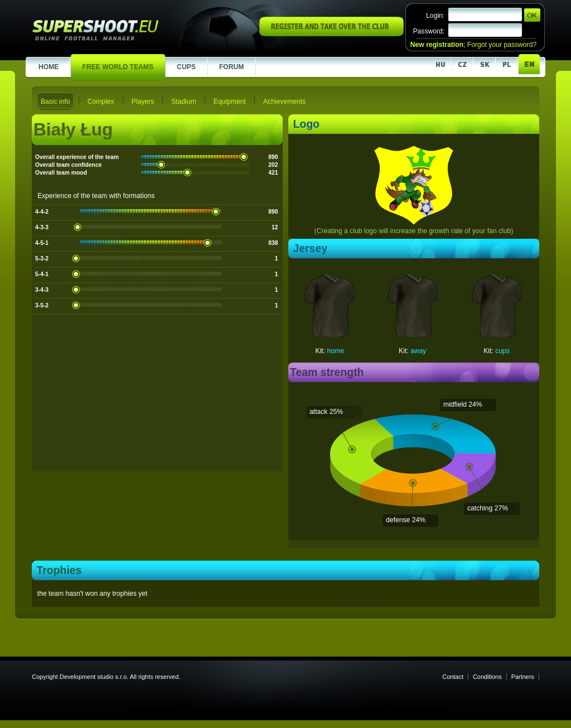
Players (143, 102)
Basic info (55, 102)
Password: (429, 31)
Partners (523, 677)
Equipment (230, 102)
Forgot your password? (502, 45)
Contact (453, 677)
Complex (101, 102)
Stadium (184, 102)
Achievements (284, 102)
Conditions (487, 677)
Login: (435, 16)
